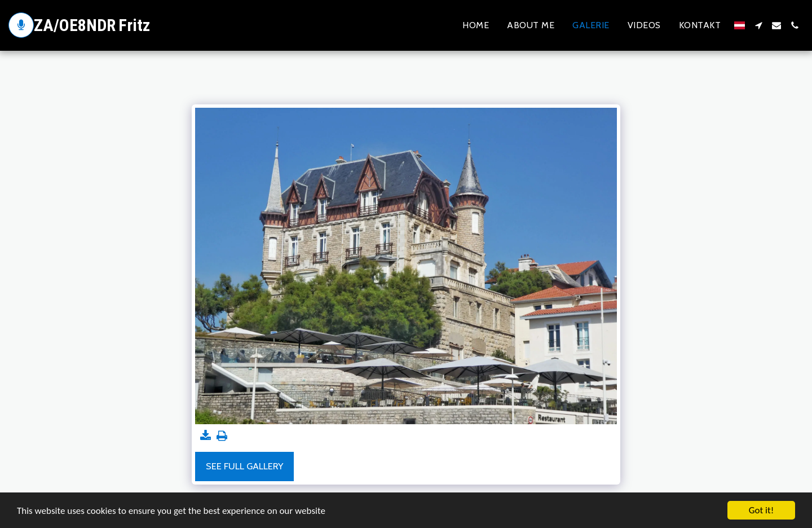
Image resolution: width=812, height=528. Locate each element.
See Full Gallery (244, 466)
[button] (758, 25)
